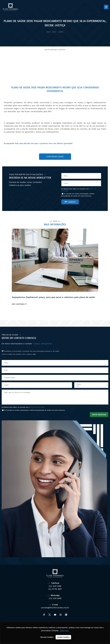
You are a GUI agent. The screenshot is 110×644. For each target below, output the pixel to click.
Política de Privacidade (37, 407)
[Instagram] (61, 615)
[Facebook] (44, 615)
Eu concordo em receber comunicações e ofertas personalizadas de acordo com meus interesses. (78, 195)
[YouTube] (55, 615)
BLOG (54, 32)
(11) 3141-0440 (55, 586)
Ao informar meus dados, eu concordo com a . (79, 190)
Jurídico (61, 32)
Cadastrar (72, 202)
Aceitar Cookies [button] (63, 637)
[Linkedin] (66, 615)
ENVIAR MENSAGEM (99, 415)
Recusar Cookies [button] (47, 637)
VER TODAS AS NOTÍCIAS (97, 314)
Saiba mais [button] (64, 631)
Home (49, 32)
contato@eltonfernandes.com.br (55, 608)
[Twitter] (50, 615)
